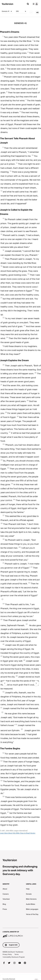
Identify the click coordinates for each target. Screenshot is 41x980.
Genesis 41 (7, 11)
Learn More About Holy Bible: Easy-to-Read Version (18, 833)
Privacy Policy (7, 954)
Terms (17, 954)
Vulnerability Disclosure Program (14, 957)
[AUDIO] (31, 12)
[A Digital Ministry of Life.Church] (20, 933)
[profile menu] (35, 4)
